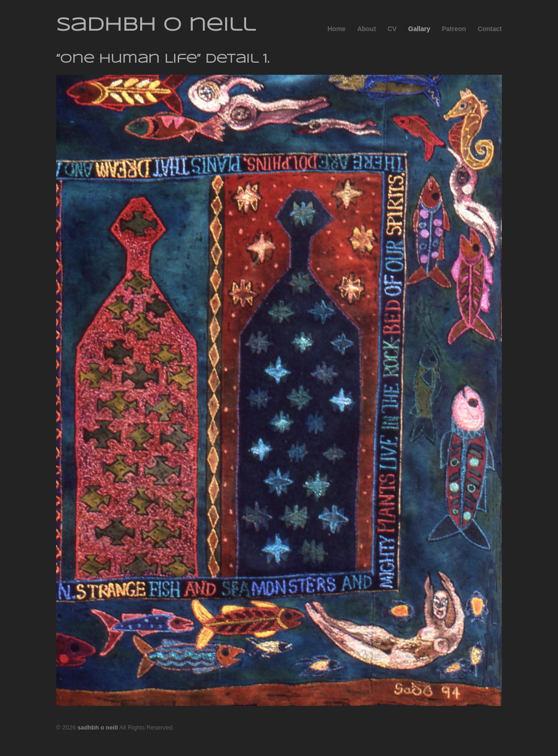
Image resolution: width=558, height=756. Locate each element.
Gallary (419, 29)
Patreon (454, 29)
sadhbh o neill (156, 26)
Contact (490, 29)
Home (336, 29)
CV (392, 29)
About (366, 29)
